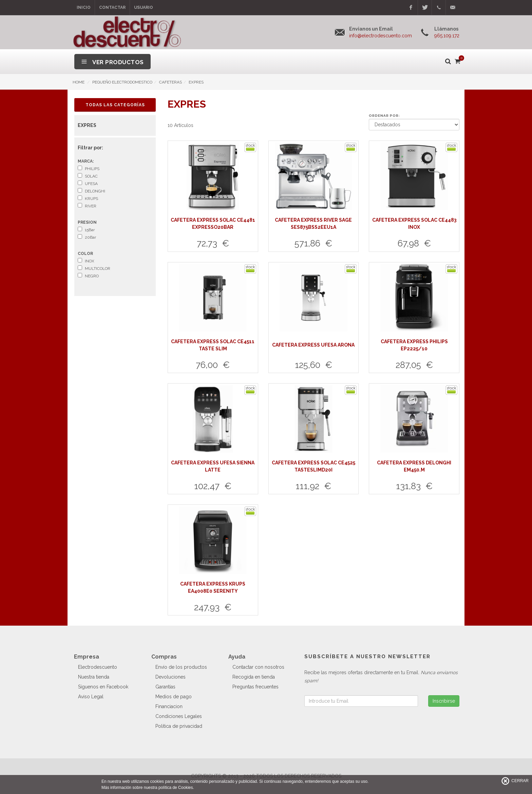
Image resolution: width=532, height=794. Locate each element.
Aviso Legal (91, 697)
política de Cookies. (176, 788)
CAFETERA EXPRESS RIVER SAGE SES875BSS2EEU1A (313, 224)
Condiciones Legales (179, 716)
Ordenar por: (384, 116)
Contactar (112, 7)
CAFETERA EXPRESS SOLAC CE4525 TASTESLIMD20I (313, 466)
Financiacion (169, 706)
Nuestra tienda (94, 677)
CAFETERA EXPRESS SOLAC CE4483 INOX (414, 224)
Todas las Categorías (115, 105)
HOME (79, 82)
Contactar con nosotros (258, 667)
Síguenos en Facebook (103, 687)
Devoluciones (170, 677)
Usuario (144, 7)
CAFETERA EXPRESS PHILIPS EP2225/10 (414, 345)
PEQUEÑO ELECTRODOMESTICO (122, 82)
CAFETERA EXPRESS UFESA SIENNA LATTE (213, 466)
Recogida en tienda (254, 677)
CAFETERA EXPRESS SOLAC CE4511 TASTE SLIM (213, 345)
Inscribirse (444, 701)
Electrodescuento (98, 667)
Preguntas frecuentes (255, 687)
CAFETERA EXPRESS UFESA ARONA (313, 345)
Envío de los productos (181, 667)
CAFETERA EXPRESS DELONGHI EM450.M (414, 466)
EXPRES (196, 82)
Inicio (84, 7)
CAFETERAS (170, 82)
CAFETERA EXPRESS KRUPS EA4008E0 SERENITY (213, 587)
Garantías (165, 687)
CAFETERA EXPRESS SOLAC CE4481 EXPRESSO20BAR (213, 224)
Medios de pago (174, 697)
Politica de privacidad (179, 726)
